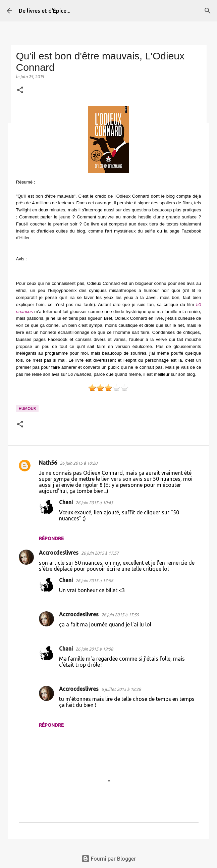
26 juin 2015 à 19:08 (94, 649)
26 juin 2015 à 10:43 (94, 503)
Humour (27, 409)
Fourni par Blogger (109, 859)
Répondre (51, 539)
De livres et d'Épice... (45, 11)
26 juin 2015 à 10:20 (78, 463)
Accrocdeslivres (59, 553)
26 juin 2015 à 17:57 (100, 553)
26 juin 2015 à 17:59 (120, 615)
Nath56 (48, 463)
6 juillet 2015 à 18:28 (121, 689)
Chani (66, 502)
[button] (20, 90)
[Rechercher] (208, 11)
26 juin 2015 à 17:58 (94, 580)
